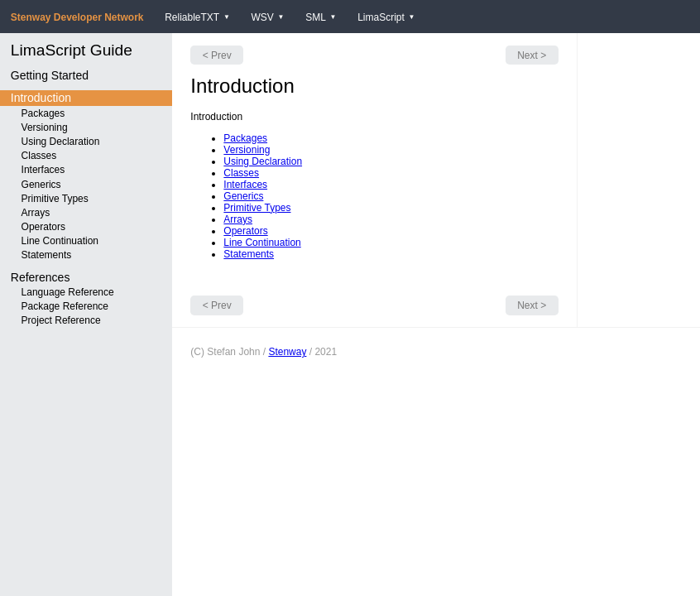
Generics (41, 185)
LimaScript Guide (72, 50)
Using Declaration (61, 142)
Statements (47, 255)
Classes (39, 156)
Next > (532, 55)
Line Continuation (60, 241)
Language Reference (68, 292)
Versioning (45, 127)
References (41, 277)
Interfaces (43, 170)
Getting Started (50, 75)
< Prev (217, 55)
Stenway (287, 352)
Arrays (36, 213)
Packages (43, 113)
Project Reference (61, 320)
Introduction (41, 98)
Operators (43, 227)
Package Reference (65, 306)
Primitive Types (55, 199)
